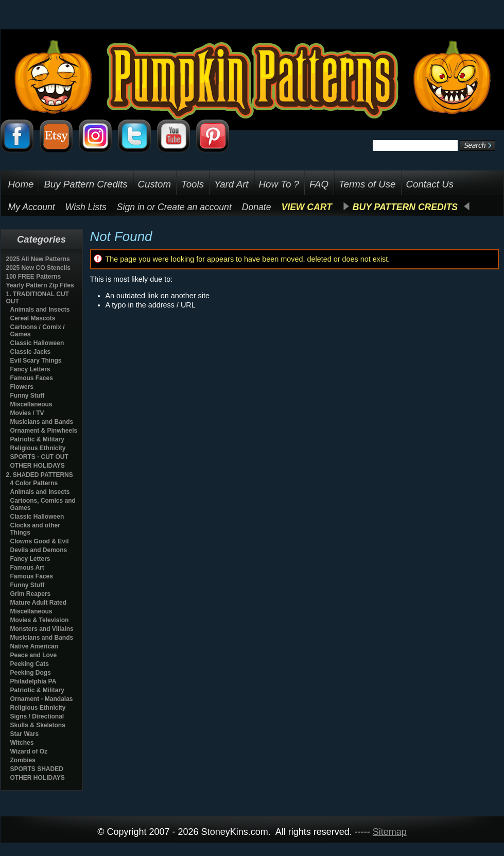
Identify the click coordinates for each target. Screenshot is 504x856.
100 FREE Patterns (34, 277)
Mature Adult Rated (39, 603)
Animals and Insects (40, 310)
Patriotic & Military (37, 439)
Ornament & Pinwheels (44, 431)
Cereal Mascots (33, 318)
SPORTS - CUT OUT (39, 457)
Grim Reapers (31, 594)
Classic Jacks (31, 352)
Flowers (22, 387)
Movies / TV (27, 413)
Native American (34, 646)
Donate (257, 207)
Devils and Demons (39, 550)
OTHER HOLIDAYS (38, 466)
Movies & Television (40, 620)
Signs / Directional (37, 716)
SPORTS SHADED (37, 769)
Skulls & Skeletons (38, 725)
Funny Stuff (28, 396)
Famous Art (27, 568)
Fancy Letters (30, 369)
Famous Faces (32, 378)
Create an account (195, 207)
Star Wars (25, 734)
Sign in (131, 207)
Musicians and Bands (42, 422)
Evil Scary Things (36, 361)
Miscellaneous (31, 404)
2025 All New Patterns (38, 259)
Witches (22, 743)
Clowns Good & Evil (40, 541)
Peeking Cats (30, 664)
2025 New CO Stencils (38, 268)
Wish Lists (86, 207)
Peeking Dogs (31, 673)
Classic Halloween (37, 343)
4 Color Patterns (34, 483)
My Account (32, 207)
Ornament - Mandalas (42, 699)
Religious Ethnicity (38, 448)
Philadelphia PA (33, 681)
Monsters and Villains (42, 629)
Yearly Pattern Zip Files (40, 285)
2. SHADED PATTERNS (40, 475)
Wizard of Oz (29, 751)
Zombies (23, 760)
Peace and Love (34, 655)
